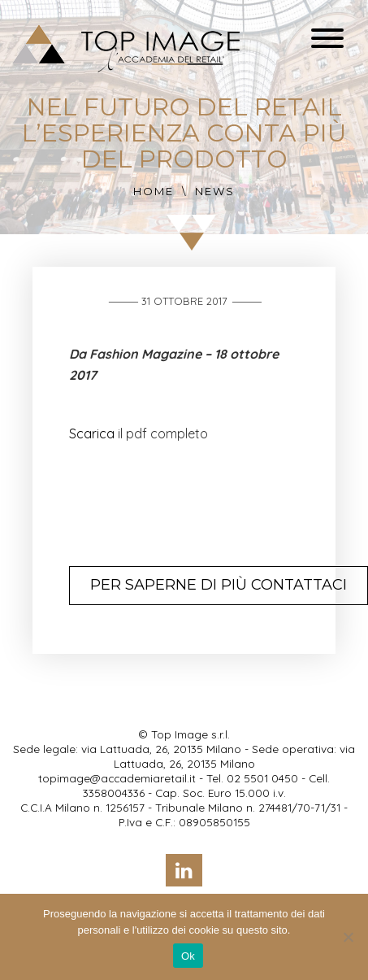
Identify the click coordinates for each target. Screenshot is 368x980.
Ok (188, 956)
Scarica (92, 433)
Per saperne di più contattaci (219, 585)
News (215, 191)
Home (154, 191)
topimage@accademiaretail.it (117, 778)
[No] (348, 937)
